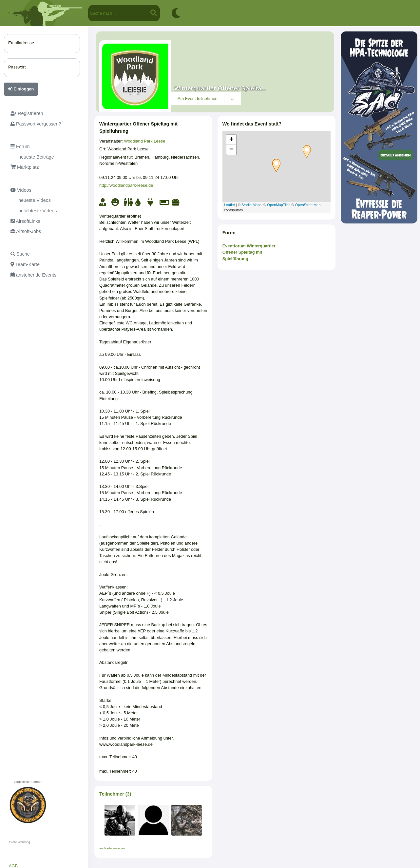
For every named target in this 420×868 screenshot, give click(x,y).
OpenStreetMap (308, 205)
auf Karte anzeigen (112, 848)
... (233, 98)
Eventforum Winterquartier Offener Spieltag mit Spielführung (249, 252)
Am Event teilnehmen (198, 98)
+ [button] (231, 140)
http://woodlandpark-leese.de (126, 185)
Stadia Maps (251, 205)
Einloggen (21, 89)
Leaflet (229, 205)
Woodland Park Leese (144, 141)
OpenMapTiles (279, 205)
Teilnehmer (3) (115, 794)
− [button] (231, 150)
